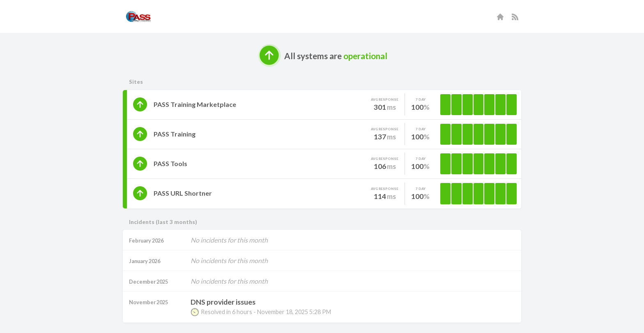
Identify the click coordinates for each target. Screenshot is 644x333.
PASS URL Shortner (183, 193)
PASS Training (175, 134)
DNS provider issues (223, 302)
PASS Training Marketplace (195, 104)
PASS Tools (170, 163)
